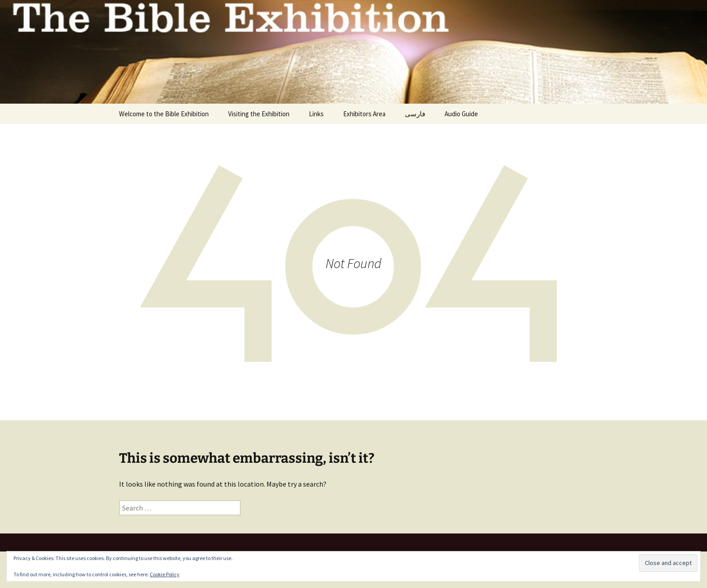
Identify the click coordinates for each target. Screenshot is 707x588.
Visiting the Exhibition (259, 114)
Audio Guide (461, 114)
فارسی (415, 114)
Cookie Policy (165, 574)
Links (316, 114)
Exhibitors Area (364, 114)
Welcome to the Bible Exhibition (164, 114)
